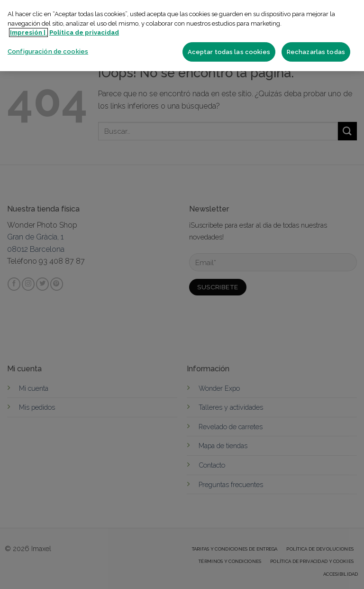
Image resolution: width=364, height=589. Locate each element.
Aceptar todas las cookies (229, 52)
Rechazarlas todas (316, 52)
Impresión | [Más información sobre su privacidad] (28, 32)
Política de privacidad (84, 32)
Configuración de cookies (48, 51)
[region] (182, 36)
